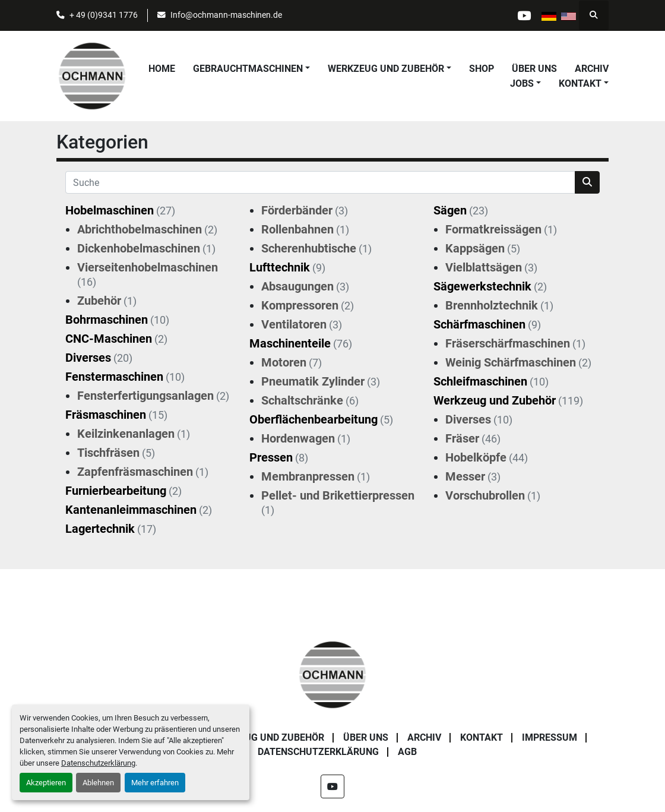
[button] (251, 69)
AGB (407, 752)
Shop (482, 69)
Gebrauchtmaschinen (248, 69)
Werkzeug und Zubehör (386, 69)
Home (162, 69)
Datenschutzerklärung (98, 763)
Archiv (592, 69)
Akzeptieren (46, 783)
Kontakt (580, 83)
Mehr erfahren (155, 783)
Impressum (550, 737)
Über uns (534, 69)
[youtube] (524, 15)
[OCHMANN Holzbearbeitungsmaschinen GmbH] (332, 674)
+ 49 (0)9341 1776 (104, 15)
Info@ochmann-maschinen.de (226, 15)
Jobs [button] (522, 83)
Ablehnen (98, 783)
